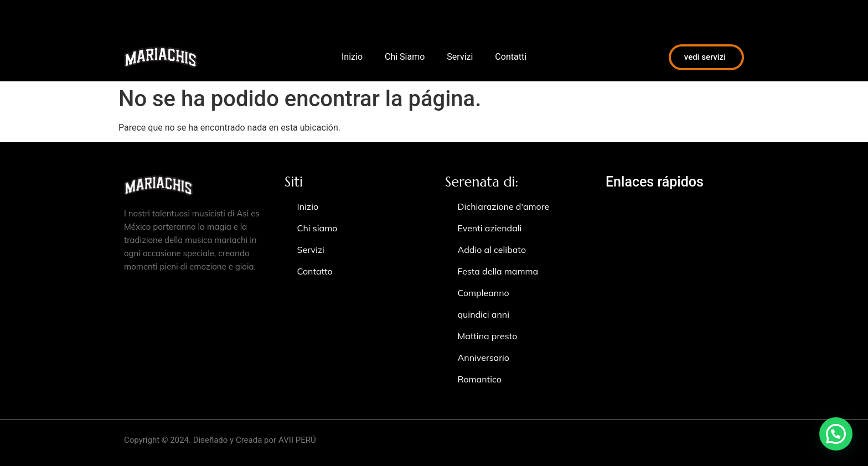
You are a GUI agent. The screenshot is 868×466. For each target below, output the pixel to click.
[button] (836, 434)
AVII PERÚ (297, 440)
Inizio (352, 57)
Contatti (511, 57)
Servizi (460, 57)
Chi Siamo (405, 57)
